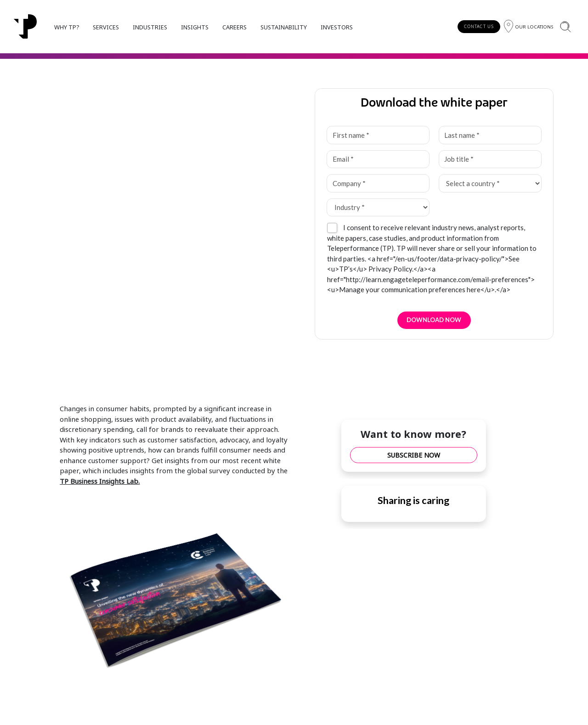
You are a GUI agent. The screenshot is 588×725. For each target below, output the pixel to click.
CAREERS (235, 27)
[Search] (565, 26)
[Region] (529, 26)
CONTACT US (479, 26)
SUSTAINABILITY (284, 27)
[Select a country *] (490, 183)
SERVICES (106, 27)
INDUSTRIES (150, 27)
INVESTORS (337, 27)
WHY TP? (67, 27)
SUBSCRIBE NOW (414, 455)
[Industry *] (378, 208)
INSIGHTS (195, 27)
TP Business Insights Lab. (100, 481)
